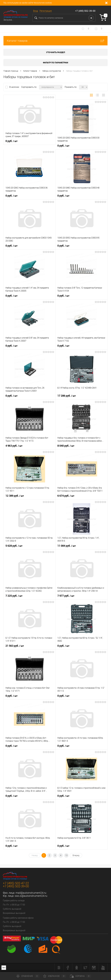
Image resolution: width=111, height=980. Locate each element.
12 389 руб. (15, 496)
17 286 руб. (67, 396)
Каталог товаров (55, 41)
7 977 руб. (66, 596)
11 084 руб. (67, 546)
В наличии (14, 87)
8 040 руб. (66, 446)
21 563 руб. (15, 646)
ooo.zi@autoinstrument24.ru (31, 896)
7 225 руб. (14, 596)
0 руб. (11, 141)
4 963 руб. (14, 446)
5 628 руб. (14, 546)
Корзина (81, 976)
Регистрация (46, 11)
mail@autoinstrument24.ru (31, 893)
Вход (36, 11)
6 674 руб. (66, 496)
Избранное (55, 976)
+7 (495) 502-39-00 (85, 11)
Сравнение (28, 976)
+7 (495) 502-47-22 (16, 883)
